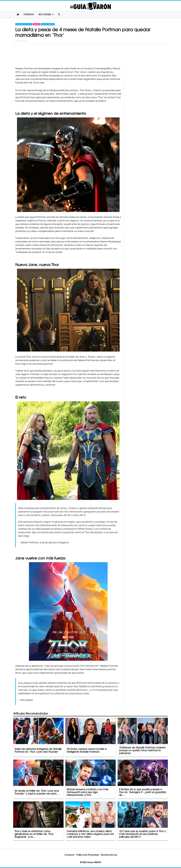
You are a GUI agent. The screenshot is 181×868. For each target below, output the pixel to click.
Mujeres (36, 24)
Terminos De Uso (109, 855)
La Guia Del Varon (90, 6)
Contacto (69, 855)
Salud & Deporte (48, 24)
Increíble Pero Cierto (24, 24)
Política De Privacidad (88, 855)
